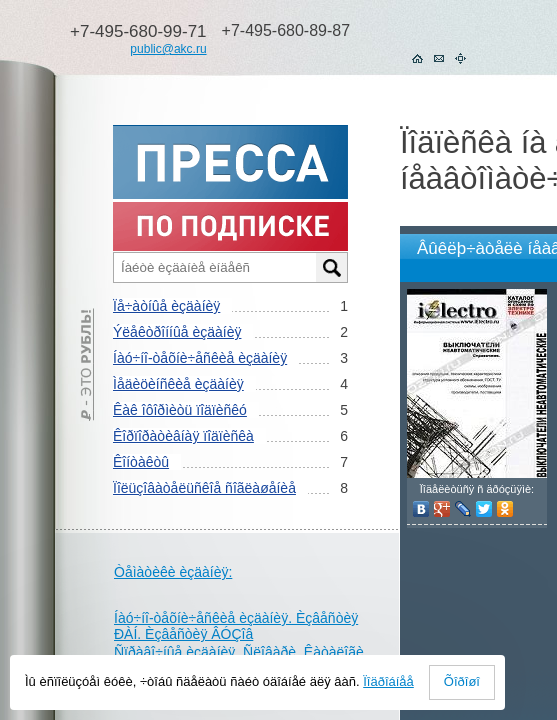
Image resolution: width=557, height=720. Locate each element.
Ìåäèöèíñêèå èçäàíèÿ (178, 384)
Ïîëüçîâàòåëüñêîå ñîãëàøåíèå (204, 488)
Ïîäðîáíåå (388, 681)
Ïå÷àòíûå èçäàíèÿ (166, 306)
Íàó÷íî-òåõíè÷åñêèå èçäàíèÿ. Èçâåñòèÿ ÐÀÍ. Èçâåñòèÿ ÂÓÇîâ (236, 626)
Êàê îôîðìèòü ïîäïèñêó (180, 410)
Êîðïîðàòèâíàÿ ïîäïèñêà (183, 436)
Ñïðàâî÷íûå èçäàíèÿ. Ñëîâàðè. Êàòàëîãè (239, 652)
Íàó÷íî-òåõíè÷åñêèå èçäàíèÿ (200, 358)
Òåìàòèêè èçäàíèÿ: (173, 572)
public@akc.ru (168, 49)
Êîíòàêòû (141, 462)
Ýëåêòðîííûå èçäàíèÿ (177, 332)
